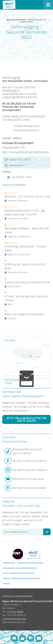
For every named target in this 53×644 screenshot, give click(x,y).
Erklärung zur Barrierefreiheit (20, 568)
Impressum (9, 563)
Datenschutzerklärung (30, 563)
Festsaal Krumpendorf (27, 126)
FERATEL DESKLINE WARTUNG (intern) (22, 578)
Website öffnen (15, 165)
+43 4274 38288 (15, 612)
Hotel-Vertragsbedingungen (19, 573)
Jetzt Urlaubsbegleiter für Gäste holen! (26, 419)
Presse (7, 584)
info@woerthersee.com (14, 619)
